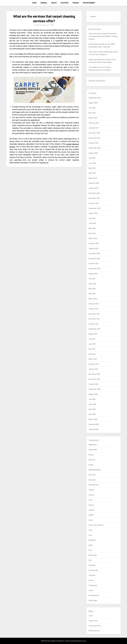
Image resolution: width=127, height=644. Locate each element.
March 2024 (93, 178)
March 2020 (93, 419)
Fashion (91, 490)
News (91, 545)
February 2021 (94, 364)
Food (90, 500)
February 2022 (94, 304)
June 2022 (92, 284)
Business (92, 460)
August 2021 (93, 334)
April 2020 (92, 414)
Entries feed (93, 621)
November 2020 (94, 379)
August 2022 (93, 274)
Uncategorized (94, 595)
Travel (91, 590)
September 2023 (95, 208)
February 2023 (94, 244)
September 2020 (95, 389)
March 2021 (93, 359)
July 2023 (92, 218)
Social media (93, 570)
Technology (93, 585)
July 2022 (92, 279)
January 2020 (93, 429)
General (44, 3)
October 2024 (94, 143)
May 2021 (92, 349)
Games (91, 505)
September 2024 (95, 148)
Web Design (93, 600)
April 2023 (92, 233)
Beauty (91, 455)
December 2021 (94, 314)
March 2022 (93, 299)
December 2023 (94, 193)
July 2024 (92, 158)
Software (92, 575)
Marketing (92, 540)
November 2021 (94, 319)
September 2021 (95, 329)
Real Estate (93, 555)
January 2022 (93, 309)
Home (34, 3)
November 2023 (94, 198)
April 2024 (92, 173)
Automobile (93, 450)
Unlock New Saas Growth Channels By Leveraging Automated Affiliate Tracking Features (103, 36)
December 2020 (94, 374)
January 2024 (93, 188)
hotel (90, 530)
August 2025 (93, 103)
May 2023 (92, 228)
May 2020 (92, 409)
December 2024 (94, 133)
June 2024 (92, 163)
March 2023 (93, 238)
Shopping (65, 3)
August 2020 (93, 394)
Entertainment (89, 3)
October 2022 (94, 264)
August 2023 (93, 213)
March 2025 (93, 118)
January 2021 (93, 369)
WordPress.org (94, 631)
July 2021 (92, 339)
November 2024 (94, 138)
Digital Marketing (95, 470)
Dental (91, 465)
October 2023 (94, 203)
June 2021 (92, 344)
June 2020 (92, 404)
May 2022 (92, 289)
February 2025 (94, 123)
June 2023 (92, 223)
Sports (91, 580)
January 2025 (93, 128)
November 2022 (94, 259)
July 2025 (92, 108)
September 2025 (95, 98)
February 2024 (94, 183)
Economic (92, 475)
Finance (76, 3)
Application (93, 445)
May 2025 (92, 113)
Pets (90, 550)
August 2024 (93, 153)
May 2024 (92, 168)
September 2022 (95, 269)
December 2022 (94, 254)
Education (92, 480)
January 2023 (93, 249)
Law (90, 535)
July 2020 (92, 399)
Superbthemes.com (79, 641)
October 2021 (94, 324)
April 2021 (92, 354)
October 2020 (94, 384)
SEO (90, 560)
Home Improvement (96, 525)
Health (54, 3)
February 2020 (94, 424)
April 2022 (92, 294)
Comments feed (95, 626)
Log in (91, 616)
